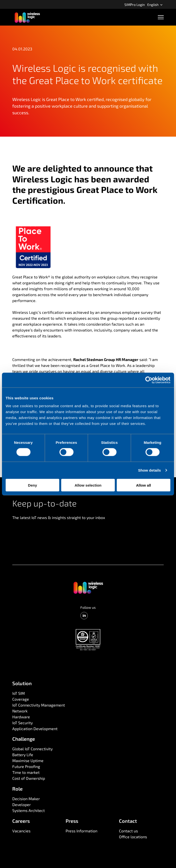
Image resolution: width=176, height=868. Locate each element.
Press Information (81, 831)
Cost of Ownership (29, 778)
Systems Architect (29, 810)
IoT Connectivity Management (39, 705)
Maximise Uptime (28, 760)
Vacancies (21, 831)
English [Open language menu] (155, 5)
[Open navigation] (161, 17)
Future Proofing (26, 766)
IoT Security (22, 723)
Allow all (143, 485)
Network (20, 711)
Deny (33, 485)
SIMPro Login (135, 5)
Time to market (26, 772)
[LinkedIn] (84, 616)
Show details (150, 470)
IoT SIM (19, 693)
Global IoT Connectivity (32, 749)
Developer (22, 804)
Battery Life (23, 755)
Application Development (35, 729)
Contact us (128, 831)
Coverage (21, 699)
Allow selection (88, 485)
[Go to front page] (88, 587)
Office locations (133, 837)
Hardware (21, 717)
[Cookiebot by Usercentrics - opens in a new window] (149, 380)
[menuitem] (135, 4)
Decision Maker (26, 799)
